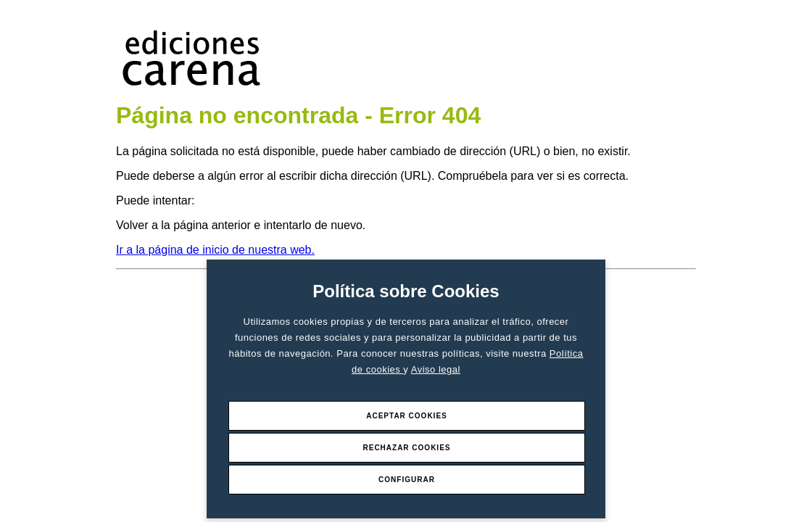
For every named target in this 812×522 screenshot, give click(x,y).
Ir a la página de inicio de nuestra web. (215, 250)
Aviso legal (436, 369)
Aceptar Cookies (407, 416)
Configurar (407, 480)
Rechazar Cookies (406, 448)
